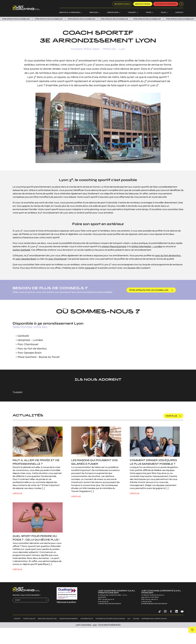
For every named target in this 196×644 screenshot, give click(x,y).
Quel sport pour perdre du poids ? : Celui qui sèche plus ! (36, 538)
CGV (129, 619)
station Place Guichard (114, 246)
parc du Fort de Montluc (168, 255)
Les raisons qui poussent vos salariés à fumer (94, 462)
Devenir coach (122, 4)
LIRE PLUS (17, 493)
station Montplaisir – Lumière (147, 246)
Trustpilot (18, 392)
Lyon (122, 49)
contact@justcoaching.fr (109, 604)
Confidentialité (87, 619)
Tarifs (149, 12)
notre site (90, 268)
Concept (132, 12)
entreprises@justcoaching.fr (154, 604)
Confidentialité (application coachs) (110, 619)
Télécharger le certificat (66, 602)
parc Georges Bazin (26, 259)
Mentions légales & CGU (47, 619)
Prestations (113, 12)
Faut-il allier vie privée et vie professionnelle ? (36, 462)
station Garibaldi (21, 250)
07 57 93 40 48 (103, 602)
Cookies (136, 619)
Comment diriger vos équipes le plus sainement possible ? (153, 462)
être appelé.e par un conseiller (149, 290)
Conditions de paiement (69, 619)
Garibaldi (23, 336)
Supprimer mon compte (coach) (154, 619)
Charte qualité (29, 619)
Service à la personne (70, 12)
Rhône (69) (109, 49)
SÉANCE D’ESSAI (143, 4)
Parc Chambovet (28, 344)
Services (93, 12)
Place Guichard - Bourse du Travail (39, 357)
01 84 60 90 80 (146, 602)
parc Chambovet (57, 259)
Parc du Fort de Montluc (32, 349)
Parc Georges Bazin (30, 353)
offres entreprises (166, 4)
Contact (179, 12)
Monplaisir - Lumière (30, 340)
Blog (163, 12)
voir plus (171, 416)
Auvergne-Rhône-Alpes (85, 49)
